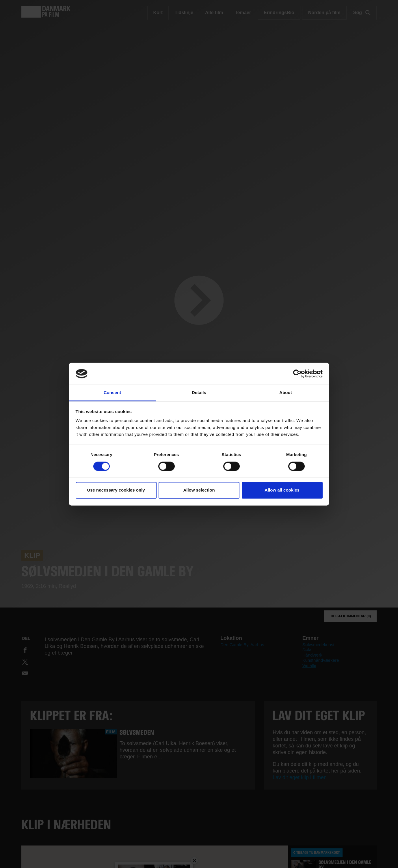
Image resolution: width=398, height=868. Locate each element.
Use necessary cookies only (116, 490)
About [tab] (286, 393)
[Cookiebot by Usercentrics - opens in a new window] (297, 374)
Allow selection (199, 490)
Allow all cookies (282, 490)
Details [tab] (199, 393)
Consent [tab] (112, 393)
